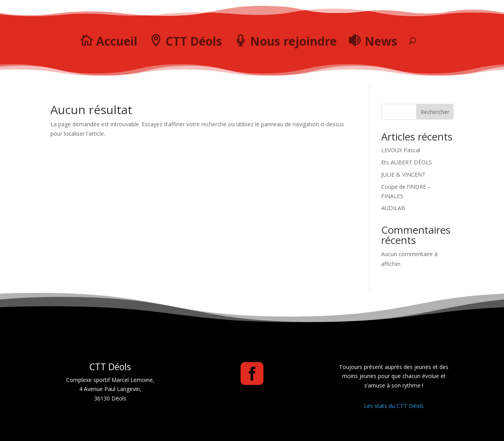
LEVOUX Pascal (401, 150)
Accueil (117, 41)
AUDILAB (393, 208)
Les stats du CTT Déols (394, 406)
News (381, 41)
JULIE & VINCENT (403, 174)
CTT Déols (194, 41)
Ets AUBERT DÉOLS (407, 162)
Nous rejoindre (293, 41)
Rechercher (435, 112)
